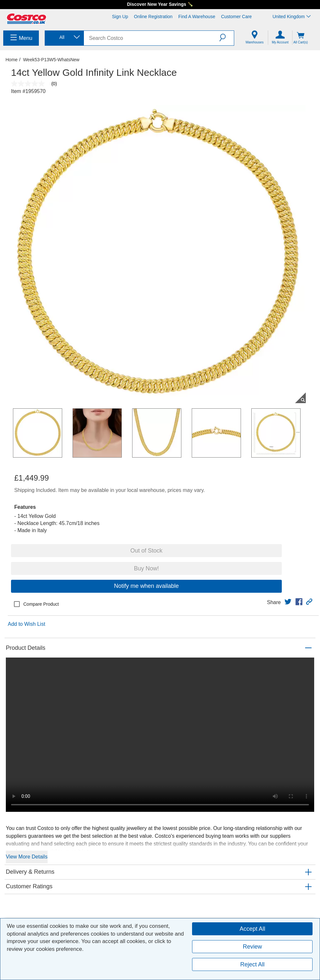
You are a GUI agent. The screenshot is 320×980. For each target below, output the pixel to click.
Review (252, 947)
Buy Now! (146, 568)
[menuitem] (21, 38)
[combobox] (64, 37)
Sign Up (120, 17)
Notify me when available (146, 586)
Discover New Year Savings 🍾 (160, 4)
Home (11, 60)
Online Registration (153, 17)
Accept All (252, 929)
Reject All (252, 964)
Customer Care (236, 17)
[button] (227, 38)
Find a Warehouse (197, 17)
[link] (288, 602)
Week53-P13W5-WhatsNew (51, 60)
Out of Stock (146, 551)
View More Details (27, 857)
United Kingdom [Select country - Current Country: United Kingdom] (291, 17)
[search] (152, 38)
